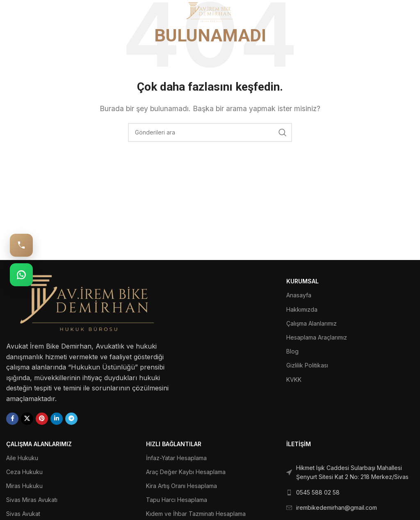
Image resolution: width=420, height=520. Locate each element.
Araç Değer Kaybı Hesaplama (186, 472)
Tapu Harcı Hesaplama (177, 500)
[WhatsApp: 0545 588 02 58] (21, 275)
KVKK (294, 380)
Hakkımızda (302, 309)
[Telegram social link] (71, 419)
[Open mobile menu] (19, 12)
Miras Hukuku (24, 486)
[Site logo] (210, 11)
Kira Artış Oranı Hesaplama (181, 486)
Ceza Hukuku (24, 472)
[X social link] (27, 419)
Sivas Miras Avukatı (32, 500)
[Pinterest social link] (42, 419)
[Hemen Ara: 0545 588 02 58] (21, 245)
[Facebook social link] (12, 419)
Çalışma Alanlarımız (312, 323)
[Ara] (210, 132)
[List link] (350, 473)
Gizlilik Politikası (307, 365)
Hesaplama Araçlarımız (317, 337)
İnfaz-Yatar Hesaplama (176, 458)
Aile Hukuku (22, 458)
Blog (292, 351)
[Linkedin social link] (57, 419)
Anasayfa (299, 295)
